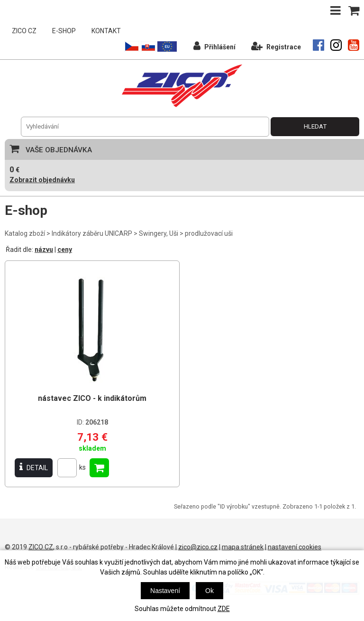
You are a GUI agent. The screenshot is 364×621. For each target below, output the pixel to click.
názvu (44, 250)
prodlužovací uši (209, 233)
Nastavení (165, 591)
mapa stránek (243, 547)
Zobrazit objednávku (42, 180)
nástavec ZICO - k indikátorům (92, 398)
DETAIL (34, 468)
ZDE (224, 609)
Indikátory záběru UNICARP (92, 233)
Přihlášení (214, 46)
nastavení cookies (295, 547)
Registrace (276, 46)
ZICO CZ (24, 31)
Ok (209, 591)
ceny (65, 250)
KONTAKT (106, 31)
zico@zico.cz (198, 547)
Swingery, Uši (159, 233)
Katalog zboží (25, 233)
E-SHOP (64, 31)
